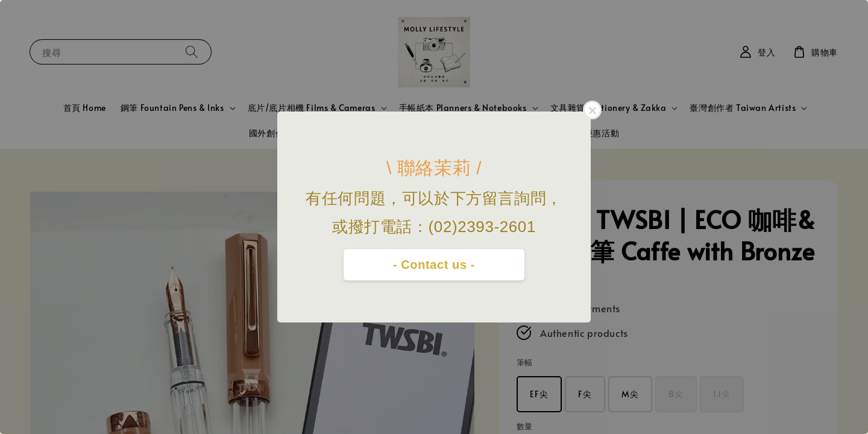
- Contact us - (434, 265)
